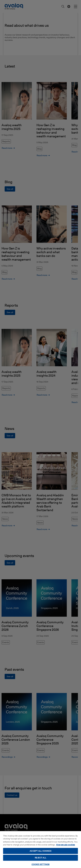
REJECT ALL (40, 858)
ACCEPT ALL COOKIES (40, 851)
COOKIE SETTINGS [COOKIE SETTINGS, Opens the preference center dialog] (41, 864)
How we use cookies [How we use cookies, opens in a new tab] (66, 845)
